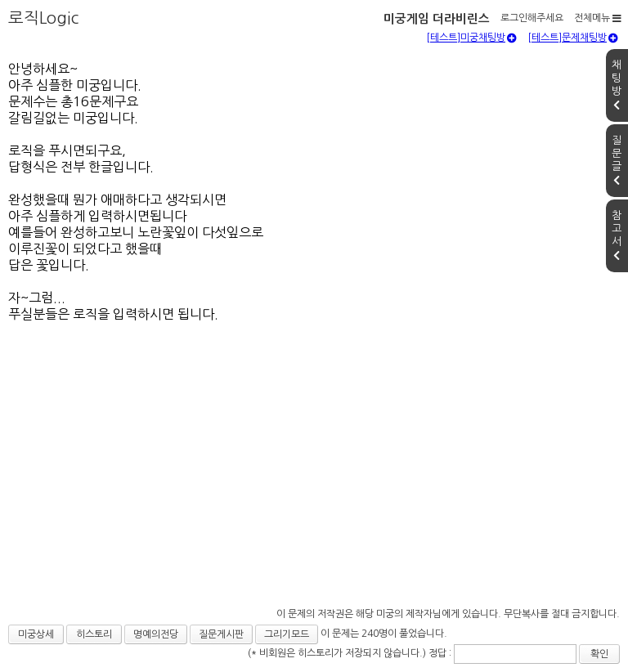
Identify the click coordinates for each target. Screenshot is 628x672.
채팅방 (617, 85)
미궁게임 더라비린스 (437, 19)
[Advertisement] (314, 500)
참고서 (617, 235)
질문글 (617, 160)
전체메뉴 (598, 18)
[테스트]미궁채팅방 (471, 38)
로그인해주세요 (532, 18)
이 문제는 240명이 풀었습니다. (384, 634)
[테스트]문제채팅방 (573, 38)
